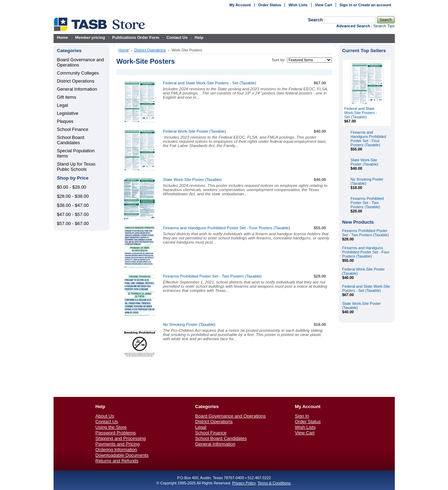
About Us (105, 416)
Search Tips (384, 26)
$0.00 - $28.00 (72, 187)
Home (124, 50)
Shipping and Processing (121, 438)
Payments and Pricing (118, 444)
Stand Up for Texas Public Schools (76, 167)
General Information (77, 89)
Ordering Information (116, 450)
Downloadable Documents (122, 455)
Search (316, 20)
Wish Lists (298, 5)
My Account (240, 5)
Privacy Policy (244, 483)
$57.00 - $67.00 (73, 223)
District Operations (76, 81)
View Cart (324, 5)
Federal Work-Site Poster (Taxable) (195, 131)
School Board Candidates (71, 140)
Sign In (302, 416)
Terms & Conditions (274, 483)
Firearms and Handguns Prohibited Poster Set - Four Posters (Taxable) (227, 228)
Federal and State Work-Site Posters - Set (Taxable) (210, 83)
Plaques (65, 121)
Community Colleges (78, 73)
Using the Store (111, 427)
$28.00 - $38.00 (73, 196)
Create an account (374, 5)
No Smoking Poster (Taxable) (189, 324)
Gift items (67, 97)
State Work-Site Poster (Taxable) (192, 180)
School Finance (73, 129)
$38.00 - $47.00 (73, 205)
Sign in (346, 5)
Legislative (68, 113)
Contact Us (107, 422)
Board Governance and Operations (231, 416)
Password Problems (116, 433)
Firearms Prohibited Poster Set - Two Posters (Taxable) (212, 276)
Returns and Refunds (117, 461)
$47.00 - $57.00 (73, 214)
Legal (63, 105)
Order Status (270, 5)
